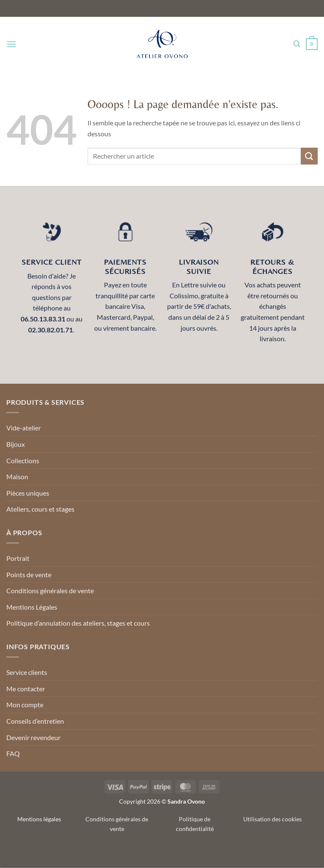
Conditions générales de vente (50, 591)
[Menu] (11, 44)
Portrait (18, 558)
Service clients (27, 672)
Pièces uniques (28, 493)
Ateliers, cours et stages (40, 509)
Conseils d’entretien (35, 721)
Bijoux (16, 444)
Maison (17, 476)
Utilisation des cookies (272, 819)
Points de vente (29, 575)
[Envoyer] (309, 156)
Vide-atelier (24, 428)
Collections (23, 461)
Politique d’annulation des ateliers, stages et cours (78, 623)
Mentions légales (39, 819)
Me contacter (26, 689)
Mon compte (25, 705)
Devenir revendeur (33, 737)
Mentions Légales (32, 607)
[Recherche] (297, 44)
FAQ (13, 753)
